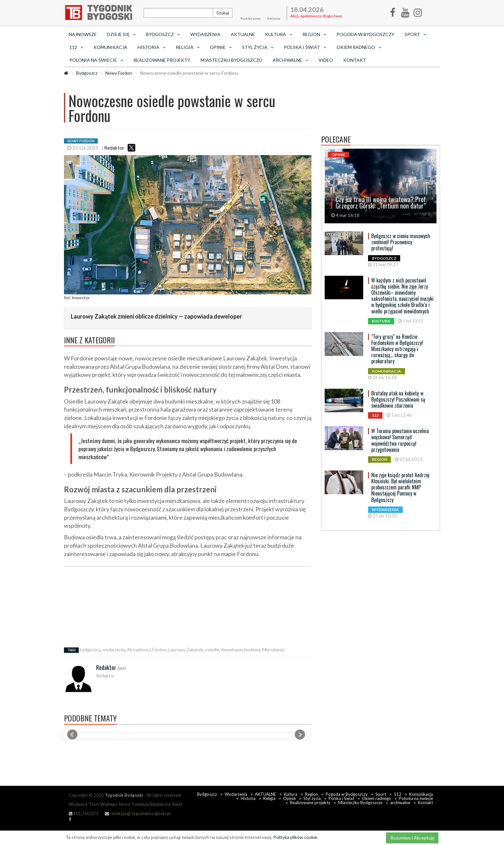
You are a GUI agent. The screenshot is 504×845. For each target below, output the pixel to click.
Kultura (291, 794)
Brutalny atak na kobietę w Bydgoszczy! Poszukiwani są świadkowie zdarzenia (398, 399)
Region (311, 794)
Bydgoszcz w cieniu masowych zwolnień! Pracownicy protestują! (401, 242)
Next (300, 735)
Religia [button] (188, 47)
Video (326, 60)
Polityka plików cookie (295, 837)
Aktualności (139, 650)
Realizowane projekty (162, 60)
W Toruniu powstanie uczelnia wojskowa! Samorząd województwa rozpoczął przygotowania (400, 440)
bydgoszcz (90, 650)
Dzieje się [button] (121, 34)
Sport (381, 794)
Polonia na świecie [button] (96, 60)
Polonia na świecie (416, 798)
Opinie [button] (221, 47)
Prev (72, 735)
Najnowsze (83, 34)
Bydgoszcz (87, 73)
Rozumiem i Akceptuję (412, 838)
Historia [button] (152, 47)
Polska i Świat (341, 798)
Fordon (159, 650)
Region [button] (314, 34)
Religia (269, 798)
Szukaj (223, 13)
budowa (252, 650)
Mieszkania (273, 650)
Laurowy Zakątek (186, 650)
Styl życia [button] (258, 47)
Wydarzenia (205, 34)
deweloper (232, 650)
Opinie (289, 798)
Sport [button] (415, 34)
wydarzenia (114, 650)
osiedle (212, 650)
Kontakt (355, 60)
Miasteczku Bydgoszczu (231, 60)
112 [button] (76, 47)
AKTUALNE (243, 34)
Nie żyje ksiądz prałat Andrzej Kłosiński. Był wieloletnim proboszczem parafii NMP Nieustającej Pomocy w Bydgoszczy (400, 487)
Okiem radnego (377, 798)
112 (398, 794)
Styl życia (312, 798)
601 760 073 (84, 813)
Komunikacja (110, 47)
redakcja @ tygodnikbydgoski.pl (138, 813)
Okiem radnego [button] (359, 47)
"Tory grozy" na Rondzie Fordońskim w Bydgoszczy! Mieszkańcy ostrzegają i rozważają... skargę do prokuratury (397, 349)
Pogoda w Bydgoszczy (365, 34)
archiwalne (400, 803)
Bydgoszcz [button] (163, 34)
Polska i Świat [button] (305, 47)
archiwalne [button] (290, 60)
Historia (248, 798)
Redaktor (114, 148)
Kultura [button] (279, 34)
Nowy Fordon (119, 73)
